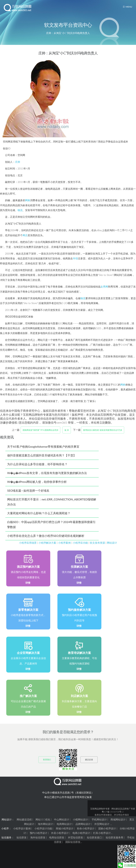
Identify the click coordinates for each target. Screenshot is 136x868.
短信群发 (22, 837)
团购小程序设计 (107, 828)
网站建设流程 (24, 819)
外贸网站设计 (102, 824)
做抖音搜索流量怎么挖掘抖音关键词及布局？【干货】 (42, 455)
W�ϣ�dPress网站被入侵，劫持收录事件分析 (37, 482)
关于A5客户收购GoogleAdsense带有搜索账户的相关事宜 (43, 446)
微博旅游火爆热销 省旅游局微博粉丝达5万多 (103, 430)
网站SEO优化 (43, 819)
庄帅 (18, 162)
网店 (25, 235)
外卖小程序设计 (60, 833)
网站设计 (112, 543)
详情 (28, 583)
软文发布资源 (97, 543)
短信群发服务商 (114, 837)
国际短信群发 (73, 842)
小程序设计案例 (22, 828)
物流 (20, 210)
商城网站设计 (118, 819)
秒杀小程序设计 (86, 828)
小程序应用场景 (28, 543)
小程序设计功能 (43, 828)
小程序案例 (64, 543)
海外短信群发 (38, 837)
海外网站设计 (45, 824)
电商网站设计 (64, 824)
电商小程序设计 (81, 833)
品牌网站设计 (83, 824)
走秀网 (104, 287)
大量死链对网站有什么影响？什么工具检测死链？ (39, 513)
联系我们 (47, 759)
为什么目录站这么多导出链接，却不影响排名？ (37, 464)
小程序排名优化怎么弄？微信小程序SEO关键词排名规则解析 (46, 536)
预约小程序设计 (39, 833)
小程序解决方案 (47, 543)
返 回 (67, 430)
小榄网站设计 (80, 819)
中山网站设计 (62, 819)
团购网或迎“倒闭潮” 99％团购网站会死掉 (41, 430)
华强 (75, 258)
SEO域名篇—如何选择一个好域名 (28, 490)
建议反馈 (89, 759)
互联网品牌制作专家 (100, 809)
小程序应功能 (80, 543)
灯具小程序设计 (102, 833)
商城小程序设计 (65, 828)
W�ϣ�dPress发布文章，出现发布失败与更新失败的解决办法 (47, 473)
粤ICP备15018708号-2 (113, 812)
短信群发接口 (94, 837)
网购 (28, 200)
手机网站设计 (99, 819)
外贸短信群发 (76, 837)
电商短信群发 (57, 837)
